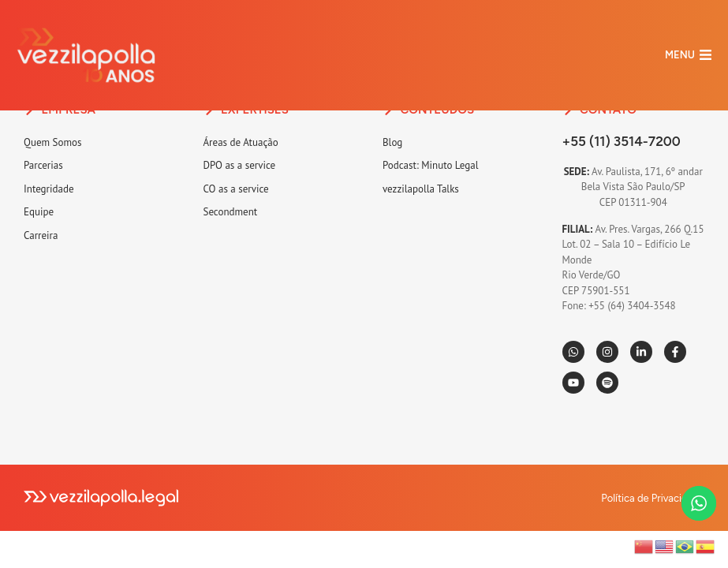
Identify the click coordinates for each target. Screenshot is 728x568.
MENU (680, 55)
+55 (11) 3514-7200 (622, 141)
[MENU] (706, 55)
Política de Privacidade (653, 498)
